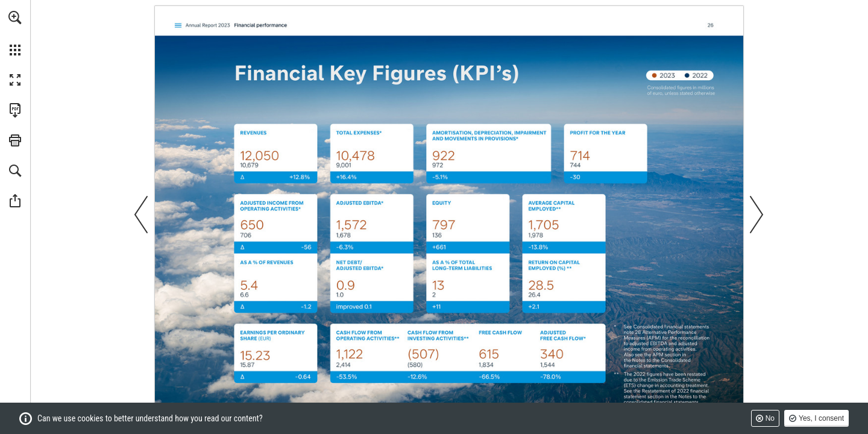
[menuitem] (15, 33)
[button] (15, 17)
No (770, 418)
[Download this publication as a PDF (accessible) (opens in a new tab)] (15, 110)
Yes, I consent (821, 418)
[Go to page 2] (178, 25)
